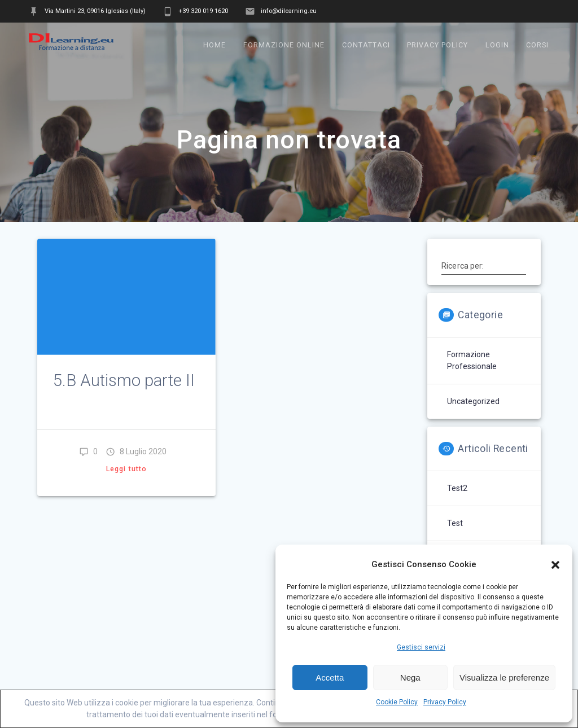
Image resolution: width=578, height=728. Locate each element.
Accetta (330, 677)
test (455, 523)
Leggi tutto (126, 469)
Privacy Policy (445, 702)
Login (497, 45)
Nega (410, 677)
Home (214, 45)
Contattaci (366, 45)
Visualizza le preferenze (504, 677)
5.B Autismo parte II (124, 380)
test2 (457, 488)
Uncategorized (473, 401)
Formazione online (284, 45)
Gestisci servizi (421, 647)
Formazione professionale (472, 360)
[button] (555, 565)
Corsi (537, 45)
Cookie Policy (397, 702)
